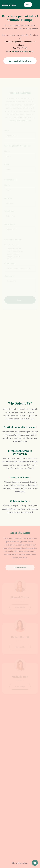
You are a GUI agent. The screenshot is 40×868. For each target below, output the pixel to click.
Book (28, 5)
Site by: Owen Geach (20, 863)
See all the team (20, 567)
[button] (36, 5)
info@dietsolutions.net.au (23, 51)
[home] (9, 5)
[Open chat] (35, 863)
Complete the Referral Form (20, 61)
